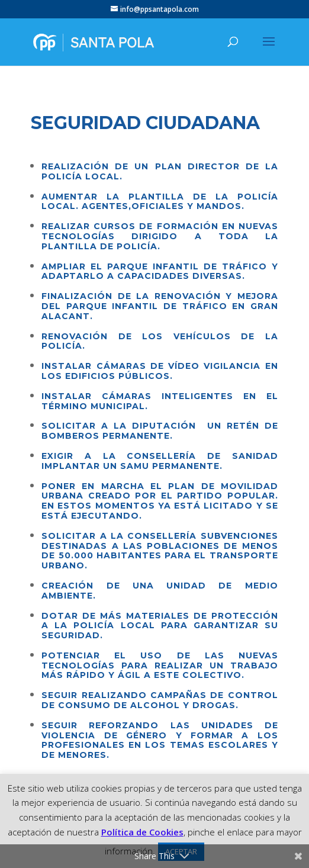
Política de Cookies (142, 832)
